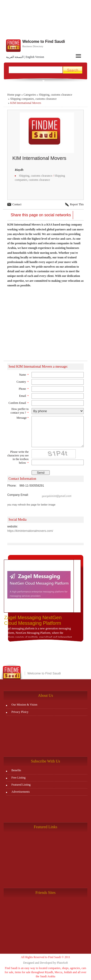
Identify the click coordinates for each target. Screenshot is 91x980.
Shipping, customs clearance (55, 95)
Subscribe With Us (46, 761)
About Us (46, 695)
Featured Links (45, 827)
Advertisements (21, 792)
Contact (17, 204)
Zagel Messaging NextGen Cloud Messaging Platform (33, 620)
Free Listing (18, 778)
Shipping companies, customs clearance (33, 99)
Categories (30, 95)
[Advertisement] (45, 327)
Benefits (16, 770)
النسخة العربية (15, 57)
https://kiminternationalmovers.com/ (30, 531)
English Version (35, 57)
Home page (14, 95)
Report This (77, 204)
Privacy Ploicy (20, 712)
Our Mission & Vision (24, 705)
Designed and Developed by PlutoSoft (46, 963)
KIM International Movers (26, 103)
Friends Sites (45, 893)
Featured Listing (21, 785)
